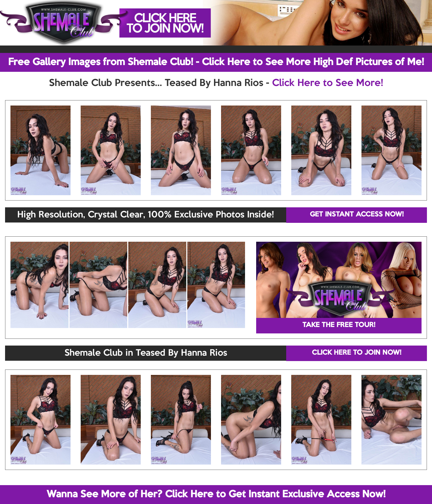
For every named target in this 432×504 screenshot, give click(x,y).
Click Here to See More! (328, 83)
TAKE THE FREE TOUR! (339, 325)
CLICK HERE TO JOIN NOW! (357, 353)
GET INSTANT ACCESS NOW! (357, 215)
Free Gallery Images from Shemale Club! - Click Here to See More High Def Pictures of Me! (216, 62)
